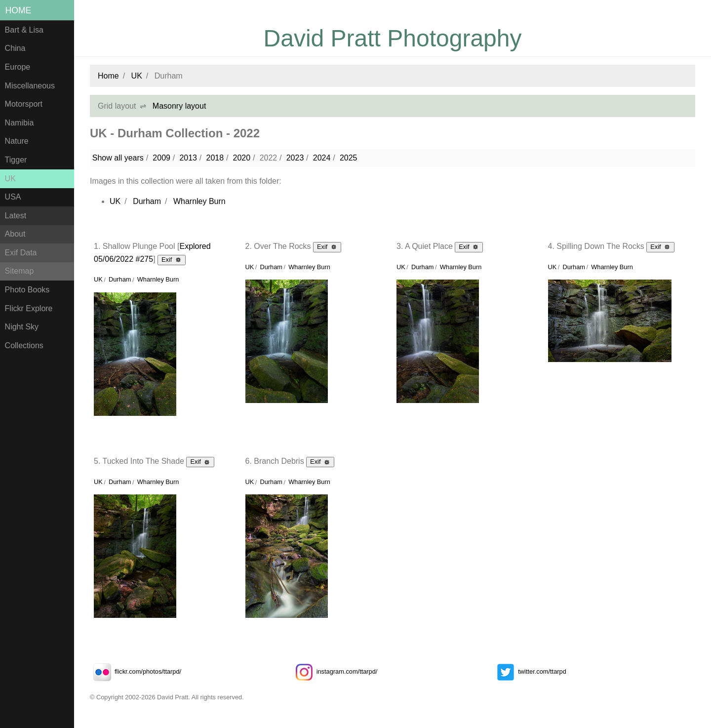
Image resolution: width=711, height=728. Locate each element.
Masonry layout (179, 106)
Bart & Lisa (24, 30)
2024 (322, 158)
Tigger (16, 160)
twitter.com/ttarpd (530, 671)
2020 (242, 158)
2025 (349, 158)
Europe (18, 67)
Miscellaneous (30, 86)
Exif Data (21, 253)
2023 (295, 158)
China (15, 48)
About (15, 234)
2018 (215, 158)
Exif (172, 259)
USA (13, 197)
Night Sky (22, 327)
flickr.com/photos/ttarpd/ (136, 671)
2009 (161, 158)
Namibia (20, 123)
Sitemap (20, 271)
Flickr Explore (29, 308)
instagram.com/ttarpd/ (335, 671)
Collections (24, 345)
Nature (17, 141)
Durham (147, 201)
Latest (16, 216)
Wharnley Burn (199, 201)
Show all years (118, 158)
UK (10, 179)
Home (19, 10)
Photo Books (27, 290)
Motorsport (24, 104)
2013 (188, 158)
